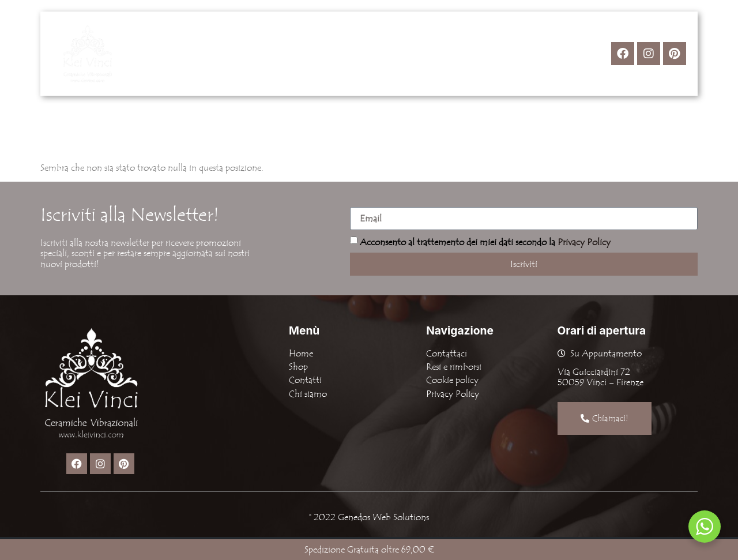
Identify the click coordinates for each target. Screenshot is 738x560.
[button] (308, 54)
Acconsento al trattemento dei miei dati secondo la (485, 242)
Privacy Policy (584, 242)
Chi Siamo (369, 54)
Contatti (431, 54)
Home (255, 54)
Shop (308, 54)
